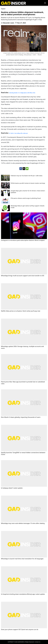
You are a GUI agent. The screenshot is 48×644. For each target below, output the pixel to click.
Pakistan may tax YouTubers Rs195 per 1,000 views (27, 176)
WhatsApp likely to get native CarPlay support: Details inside (28, 207)
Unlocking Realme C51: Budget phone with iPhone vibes (22, 93)
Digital (3, 9)
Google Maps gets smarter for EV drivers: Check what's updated (28, 192)
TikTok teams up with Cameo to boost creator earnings (28, 183)
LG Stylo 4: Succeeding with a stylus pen (18, 133)
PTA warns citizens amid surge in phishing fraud (26, 198)
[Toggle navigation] (45, 3)
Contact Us (38, 642)
